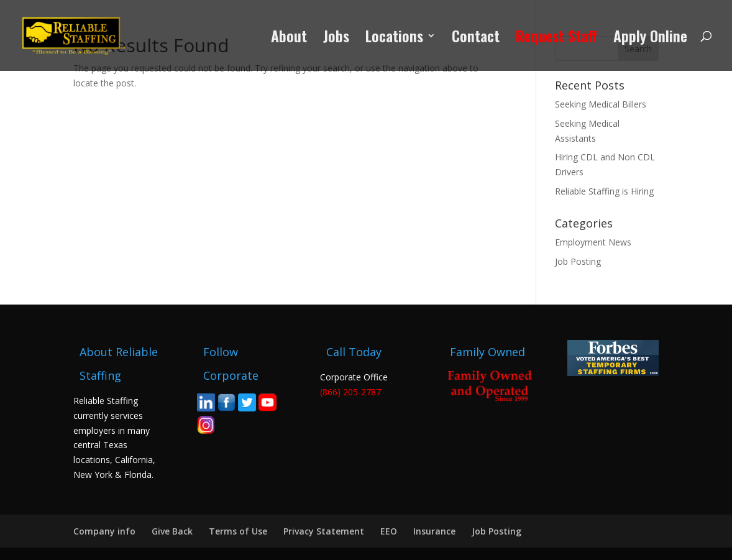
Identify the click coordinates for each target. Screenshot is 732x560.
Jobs (336, 39)
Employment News (593, 242)
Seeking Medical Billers (601, 104)
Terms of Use (238, 531)
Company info (104, 531)
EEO (389, 531)
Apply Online (650, 39)
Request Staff (556, 39)
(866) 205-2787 (350, 392)
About (289, 39)
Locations (394, 39)
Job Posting (578, 261)
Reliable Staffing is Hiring (604, 191)
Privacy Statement (324, 531)
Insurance (434, 531)
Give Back (172, 531)
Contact (476, 39)
